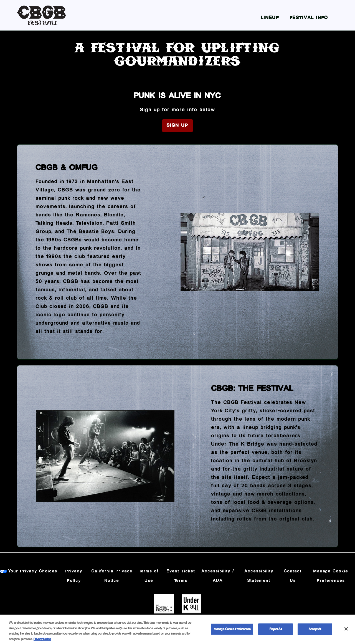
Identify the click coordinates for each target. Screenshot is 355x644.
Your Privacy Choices (33, 571)
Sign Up (177, 126)
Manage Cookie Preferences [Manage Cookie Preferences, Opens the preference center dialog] (232, 632)
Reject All (276, 632)
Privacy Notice (42, 642)
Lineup (270, 18)
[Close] (346, 632)
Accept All (315, 632)
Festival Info (309, 18)
